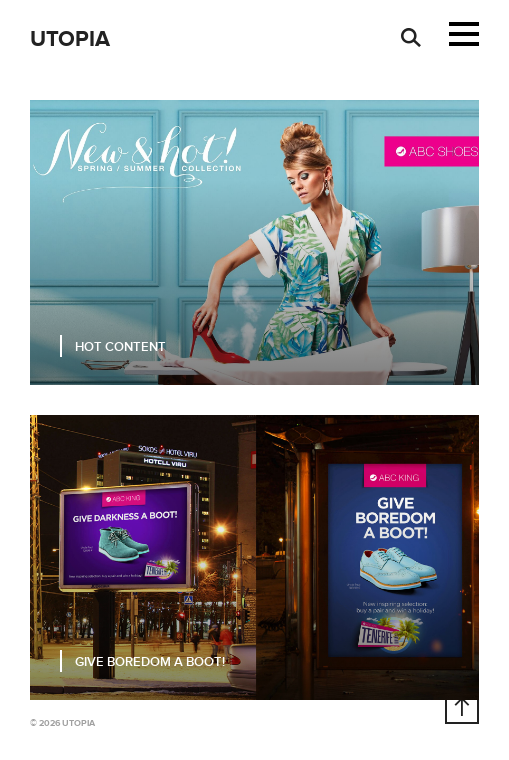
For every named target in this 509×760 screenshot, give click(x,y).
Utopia (70, 39)
